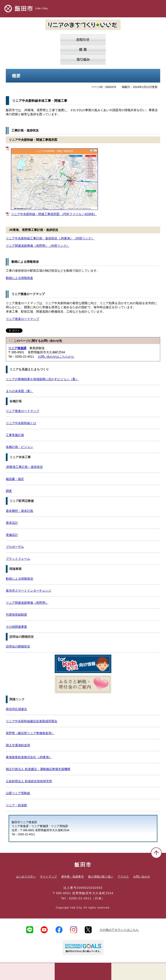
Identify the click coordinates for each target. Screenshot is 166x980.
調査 (9, 491)
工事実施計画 (15, 435)
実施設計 (12, 535)
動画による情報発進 (19, 278)
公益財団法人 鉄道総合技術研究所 (29, 781)
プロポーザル (15, 547)
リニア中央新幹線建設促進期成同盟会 (32, 721)
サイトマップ (48, 877)
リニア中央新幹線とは (21, 423)
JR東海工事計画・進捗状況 (24, 467)
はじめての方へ (26, 877)
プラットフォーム (18, 559)
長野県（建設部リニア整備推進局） (30, 733)
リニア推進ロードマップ (22, 319)
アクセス (123, 877)
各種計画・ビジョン (19, 447)
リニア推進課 (17, 348)
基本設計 (12, 523)
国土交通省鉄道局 (18, 745)
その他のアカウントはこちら (119, 930)
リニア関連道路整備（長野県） (38, 246)
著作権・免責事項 (72, 877)
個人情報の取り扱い (101, 877)
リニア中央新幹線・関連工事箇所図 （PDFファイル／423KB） (54, 214)
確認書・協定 (15, 479)
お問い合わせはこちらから (56, 357)
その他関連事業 (16, 627)
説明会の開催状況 (18, 646)
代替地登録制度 (16, 615)
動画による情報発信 (19, 579)
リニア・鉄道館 (16, 805)
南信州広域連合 (16, 709)
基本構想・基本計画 (19, 511)
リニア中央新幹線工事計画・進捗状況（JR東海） (50, 238)
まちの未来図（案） (19, 391)
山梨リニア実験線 (18, 793)
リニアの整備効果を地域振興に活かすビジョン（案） (42, 379)
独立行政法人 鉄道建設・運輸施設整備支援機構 (38, 769)
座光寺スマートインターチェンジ (29, 591)
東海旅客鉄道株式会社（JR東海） (29, 757)
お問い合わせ (142, 877)
